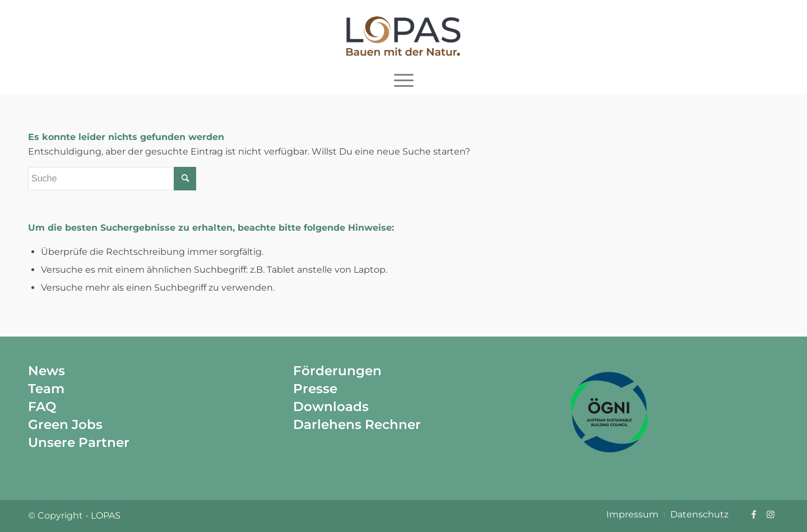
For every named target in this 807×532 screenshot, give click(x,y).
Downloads (331, 407)
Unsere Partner (79, 442)
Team (46, 389)
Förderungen (337, 371)
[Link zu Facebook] (754, 514)
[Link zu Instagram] (771, 514)
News (47, 371)
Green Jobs (65, 424)
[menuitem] (404, 80)
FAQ (42, 407)
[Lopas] (403, 33)
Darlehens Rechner (357, 424)
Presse (315, 389)
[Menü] (404, 80)
